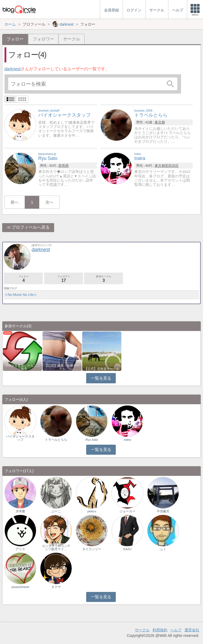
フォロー (23, 279)
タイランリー (92, 549)
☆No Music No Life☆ (21, 295)
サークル (72, 39)
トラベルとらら (56, 440)
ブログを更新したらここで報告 (22, 367)
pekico (92, 511)
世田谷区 (172, 166)
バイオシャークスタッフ (20, 438)
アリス (20, 549)
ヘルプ (176, 630)
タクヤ (56, 587)
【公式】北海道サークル (102, 369)
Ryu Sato (92, 440)
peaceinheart (20, 587)
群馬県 (64, 166)
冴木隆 (20, 511)
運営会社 (192, 630)
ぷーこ (56, 511)
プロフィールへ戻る (31, 227)
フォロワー (43, 39)
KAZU (128, 549)
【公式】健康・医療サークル (62, 367)
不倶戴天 (163, 511)
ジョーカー (127, 511)
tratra (128, 440)
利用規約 (160, 630)
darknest (13, 69)
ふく (163, 549)
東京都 (160, 122)
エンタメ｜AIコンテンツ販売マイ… (56, 548)
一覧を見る (101, 378)
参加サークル (103, 279)
